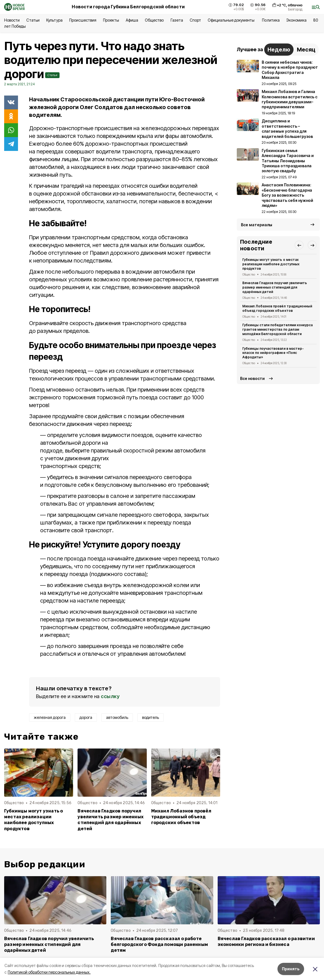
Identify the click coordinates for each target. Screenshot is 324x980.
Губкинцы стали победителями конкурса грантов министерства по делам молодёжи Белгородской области (277, 329)
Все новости (252, 378)
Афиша (132, 20)
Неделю (279, 50)
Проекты (111, 20)
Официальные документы (232, 20)
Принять (291, 969)
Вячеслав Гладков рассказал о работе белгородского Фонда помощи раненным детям (159, 944)
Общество (154, 20)
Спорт (195, 20)
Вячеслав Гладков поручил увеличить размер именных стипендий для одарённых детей (110, 820)
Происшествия (83, 20)
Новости (12, 20)
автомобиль (117, 717)
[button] (299, 245)
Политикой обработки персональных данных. (49, 972)
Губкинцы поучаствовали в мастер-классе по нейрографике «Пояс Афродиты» (273, 353)
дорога (86, 717)
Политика (271, 20)
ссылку (110, 696)
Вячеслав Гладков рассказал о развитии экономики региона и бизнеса (266, 942)
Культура (54, 20)
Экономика (296, 20)
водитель (151, 717)
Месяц (306, 50)
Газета (177, 20)
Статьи (33, 20)
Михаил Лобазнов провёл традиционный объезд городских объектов (181, 817)
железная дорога (50, 717)
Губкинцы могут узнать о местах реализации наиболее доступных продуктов (34, 820)
